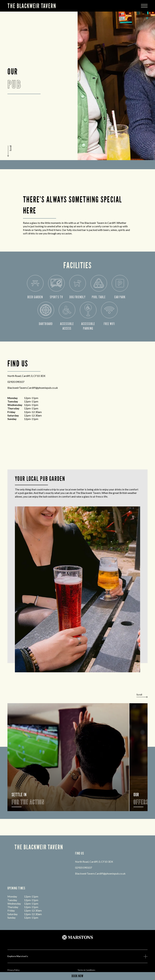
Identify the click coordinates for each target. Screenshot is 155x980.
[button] (10, 151)
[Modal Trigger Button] (144, 6)
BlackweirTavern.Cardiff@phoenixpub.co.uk (33, 388)
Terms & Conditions (86, 970)
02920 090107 (16, 382)
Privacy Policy (13, 970)
